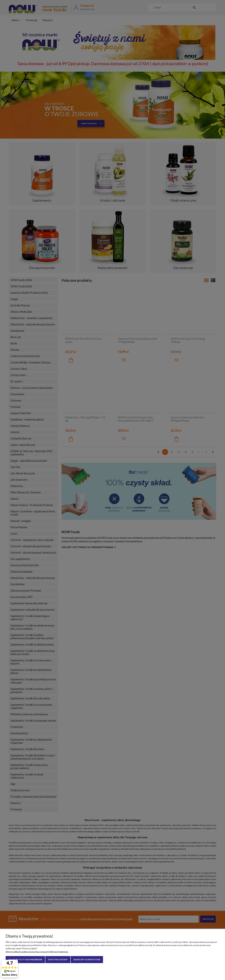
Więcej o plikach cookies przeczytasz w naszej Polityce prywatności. (37, 952)
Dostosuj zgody (58, 959)
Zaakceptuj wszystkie (87, 959)
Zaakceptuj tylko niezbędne (25, 959)
